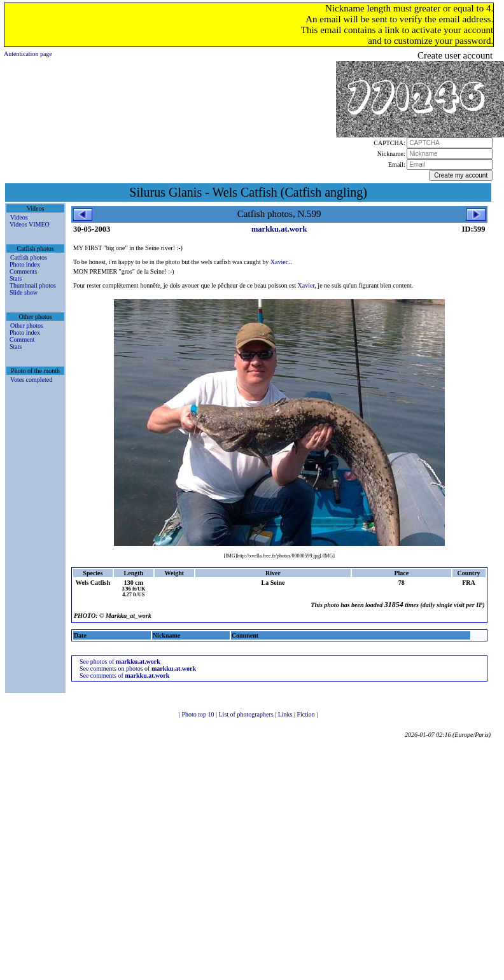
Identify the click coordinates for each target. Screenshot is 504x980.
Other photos (27, 325)
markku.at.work (279, 229)
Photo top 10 (199, 714)
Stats (16, 278)
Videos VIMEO (30, 224)
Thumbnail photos (33, 285)
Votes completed (31, 380)
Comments (23, 271)
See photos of (120, 661)
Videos (19, 217)
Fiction (306, 714)
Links (286, 714)
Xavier (279, 262)
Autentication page (28, 54)
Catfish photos (29, 257)
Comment (22, 339)
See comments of (124, 675)
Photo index (25, 264)
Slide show (24, 292)
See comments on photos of (138, 668)
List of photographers (247, 714)
